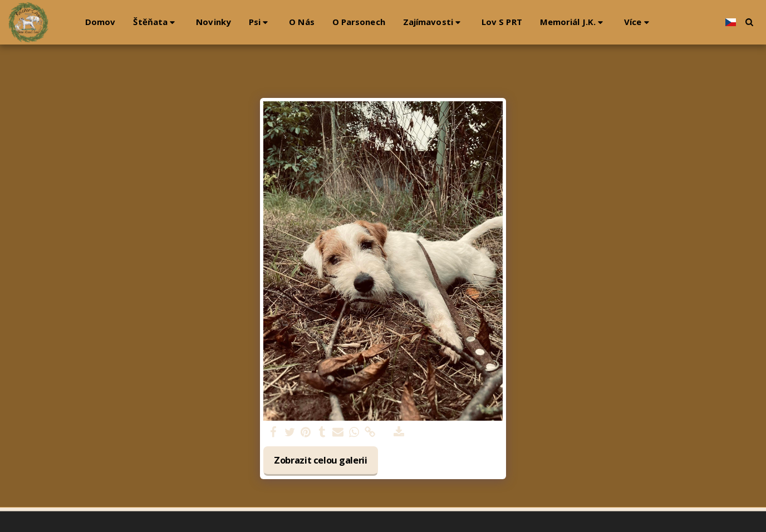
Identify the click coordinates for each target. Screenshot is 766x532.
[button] (156, 22)
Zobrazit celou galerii (321, 460)
